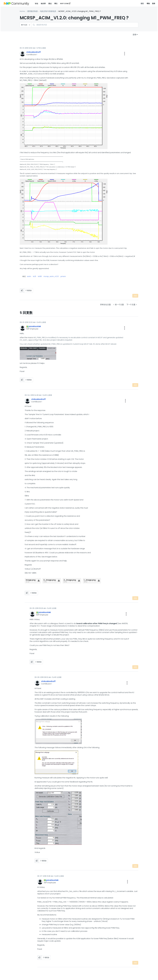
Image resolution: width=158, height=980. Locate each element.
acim (29, 276)
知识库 (43, 4)
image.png (31, 580)
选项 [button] (134, 35)
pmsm (63, 276)
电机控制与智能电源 (48, 11)
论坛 (36, 4)
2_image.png (70, 580)
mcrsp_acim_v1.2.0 (51, 276)
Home (22, 11)
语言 (142, 4)
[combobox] (85, 25)
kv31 (35, 276)
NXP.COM (64, 4)
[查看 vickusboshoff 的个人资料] (34, 52)
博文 (56, 4)
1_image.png (90, 580)
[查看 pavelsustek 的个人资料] (35, 326)
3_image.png (50, 580)
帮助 (148, 4)
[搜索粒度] (26, 25)
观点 (50, 4)
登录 (154, 4)
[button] (125, 54)
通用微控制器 (32, 11)
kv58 (40, 276)
